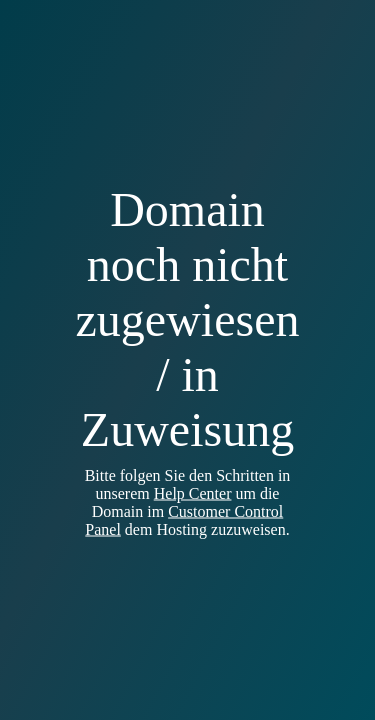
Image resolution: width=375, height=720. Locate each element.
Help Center (193, 493)
